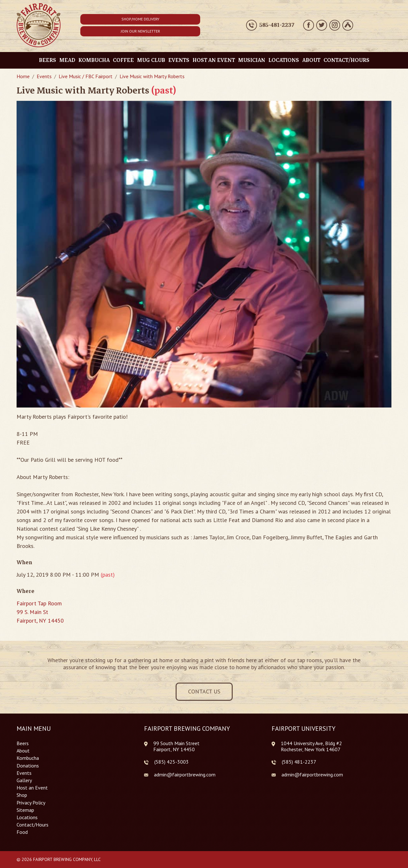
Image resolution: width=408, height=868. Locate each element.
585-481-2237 (277, 25)
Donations (28, 766)
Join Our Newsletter (140, 31)
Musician (252, 60)
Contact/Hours (346, 60)
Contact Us (204, 691)
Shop (22, 795)
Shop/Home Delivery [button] (140, 19)
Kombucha (94, 60)
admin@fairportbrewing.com (185, 774)
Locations (284, 60)
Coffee (123, 60)
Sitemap (25, 810)
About (311, 60)
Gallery (24, 780)
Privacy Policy (31, 803)
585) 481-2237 (300, 762)
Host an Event (214, 60)
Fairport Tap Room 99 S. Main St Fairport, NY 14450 (40, 612)
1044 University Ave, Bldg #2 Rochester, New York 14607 (311, 746)
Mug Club (151, 60)
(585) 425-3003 (171, 762)
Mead (67, 60)
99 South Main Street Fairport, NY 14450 (176, 746)
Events (179, 60)
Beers (47, 60)
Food (22, 832)
